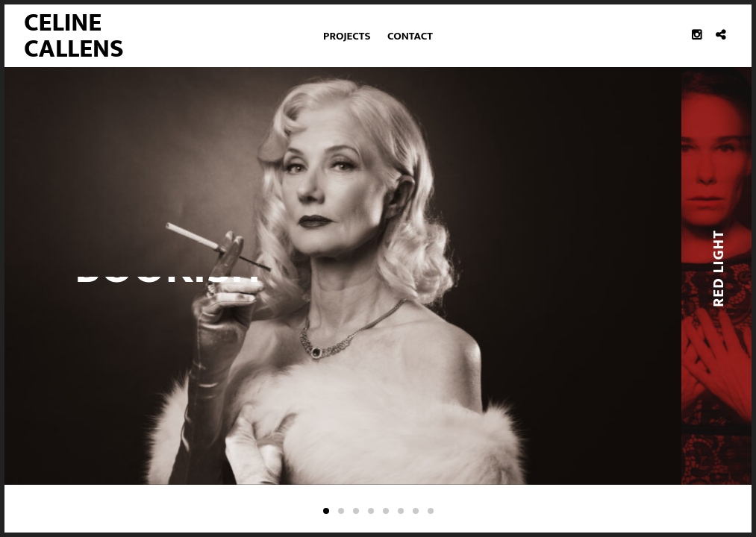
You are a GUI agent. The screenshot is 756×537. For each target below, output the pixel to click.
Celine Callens (74, 35)
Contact (410, 36)
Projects (347, 36)
